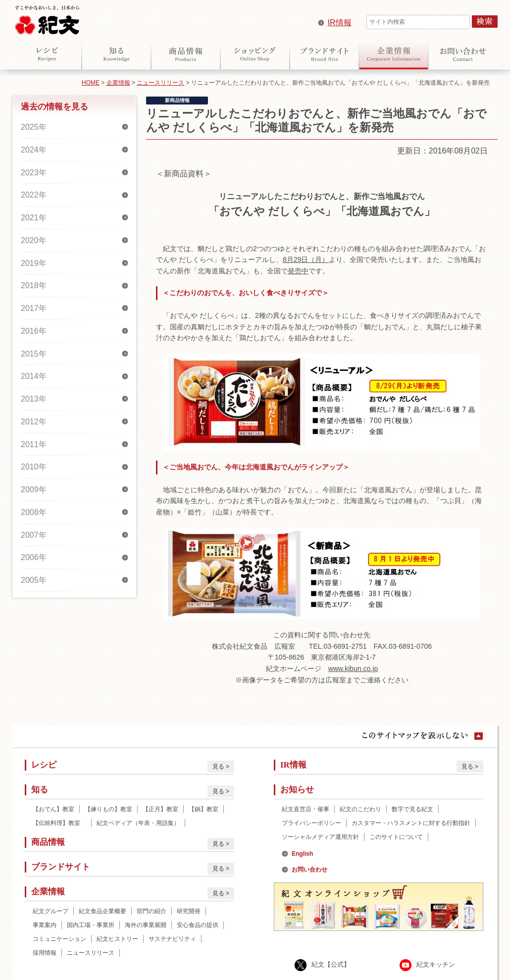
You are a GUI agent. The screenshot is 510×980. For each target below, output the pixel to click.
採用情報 (45, 953)
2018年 (34, 285)
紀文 (47, 18)
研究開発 (189, 911)
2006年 (34, 557)
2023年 (34, 173)
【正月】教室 (160, 809)
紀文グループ (51, 911)
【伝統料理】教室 (59, 823)
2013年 (34, 399)
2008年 (34, 512)
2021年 (34, 218)
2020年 (34, 240)
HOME (91, 83)
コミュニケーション (59, 939)
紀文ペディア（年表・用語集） (138, 823)
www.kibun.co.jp (353, 669)
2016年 (34, 331)
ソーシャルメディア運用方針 (320, 837)
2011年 (34, 444)
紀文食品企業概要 (102, 911)
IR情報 (340, 23)
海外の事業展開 (146, 925)
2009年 (34, 490)
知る (116, 54)
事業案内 (45, 925)
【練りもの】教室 (108, 809)
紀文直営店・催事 (306, 809)
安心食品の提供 (198, 925)
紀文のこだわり (360, 809)
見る (218, 767)
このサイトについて (396, 837)
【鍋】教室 (204, 809)
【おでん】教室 (53, 809)
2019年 (34, 263)
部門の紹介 (152, 911)
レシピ (47, 54)
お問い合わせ (463, 54)
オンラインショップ (255, 54)
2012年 (34, 422)
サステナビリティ (172, 939)
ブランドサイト (324, 54)
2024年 (34, 150)
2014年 (34, 376)
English (302, 854)
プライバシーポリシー (311, 823)
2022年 (34, 195)
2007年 (34, 535)
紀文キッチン (436, 964)
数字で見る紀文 (412, 809)
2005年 (34, 580)
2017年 (34, 308)
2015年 (34, 354)
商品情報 (186, 54)
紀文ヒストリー (117, 939)
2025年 (34, 127)
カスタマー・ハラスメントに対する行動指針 (411, 823)
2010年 (34, 467)
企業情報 (394, 54)
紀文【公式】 (331, 964)
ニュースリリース (160, 83)
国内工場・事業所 (91, 925)
